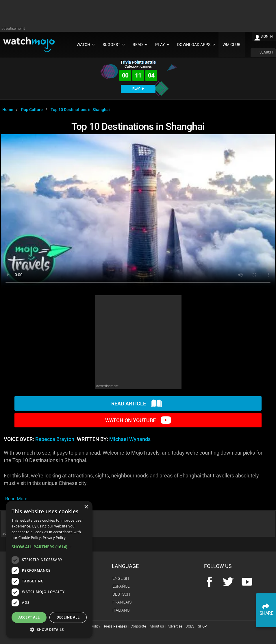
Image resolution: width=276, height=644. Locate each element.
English (121, 578)
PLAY (138, 89)
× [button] (86, 507)
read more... (18, 499)
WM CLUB (231, 45)
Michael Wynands (130, 439)
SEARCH (266, 52)
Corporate (138, 626)
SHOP (202, 626)
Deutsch (121, 594)
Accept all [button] (29, 617)
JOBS (190, 626)
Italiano (121, 610)
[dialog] (49, 570)
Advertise (175, 626)
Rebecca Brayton (55, 439)
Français (122, 602)
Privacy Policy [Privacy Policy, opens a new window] (54, 538)
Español (121, 586)
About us (157, 626)
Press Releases (115, 626)
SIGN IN (267, 36)
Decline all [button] (68, 617)
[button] (49, 547)
